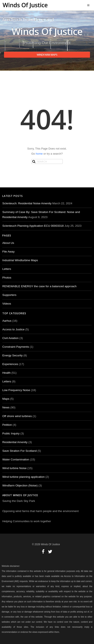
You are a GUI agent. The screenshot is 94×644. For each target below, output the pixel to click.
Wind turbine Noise (14, 468)
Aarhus (7, 321)
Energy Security (12, 355)
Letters (7, 269)
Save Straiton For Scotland (19, 451)
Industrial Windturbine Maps (20, 260)
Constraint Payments (16, 347)
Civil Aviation (10, 338)
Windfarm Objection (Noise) (20, 485)
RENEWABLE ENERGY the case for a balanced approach (39, 286)
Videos (7, 304)
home (39, 154)
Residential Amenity (15, 442)
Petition (7, 425)
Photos (7, 278)
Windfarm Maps (47, 55)
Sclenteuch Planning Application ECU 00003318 (33, 226)
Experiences (10, 364)
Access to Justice (13, 329)
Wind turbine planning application (23, 477)
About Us (8, 243)
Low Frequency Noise (16, 390)
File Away (8, 252)
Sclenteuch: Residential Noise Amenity (27, 203)
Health (6, 373)
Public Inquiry (11, 433)
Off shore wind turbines (17, 416)
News (6, 407)
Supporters (9, 295)
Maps (6, 399)
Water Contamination (16, 459)
